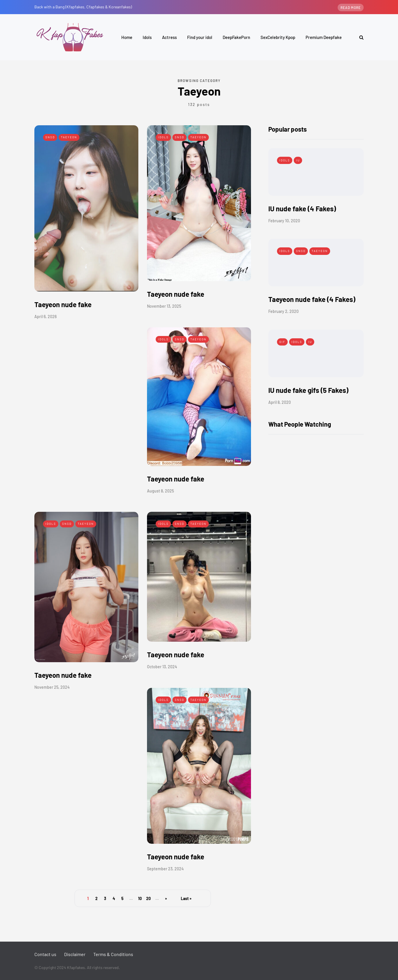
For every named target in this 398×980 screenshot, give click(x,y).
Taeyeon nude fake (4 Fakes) (312, 299)
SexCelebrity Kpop (278, 37)
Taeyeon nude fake (63, 304)
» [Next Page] (166, 898)
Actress (169, 37)
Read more (351, 8)
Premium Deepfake (324, 37)
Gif (282, 342)
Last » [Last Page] (186, 898)
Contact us (45, 954)
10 (140, 898)
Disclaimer (75, 954)
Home (127, 37)
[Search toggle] (359, 37)
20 (148, 898)
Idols (147, 37)
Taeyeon (69, 137)
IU (298, 160)
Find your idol (200, 37)
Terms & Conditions (113, 954)
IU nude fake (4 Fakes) (302, 209)
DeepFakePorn (236, 37)
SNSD (50, 137)
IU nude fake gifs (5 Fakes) (308, 390)
